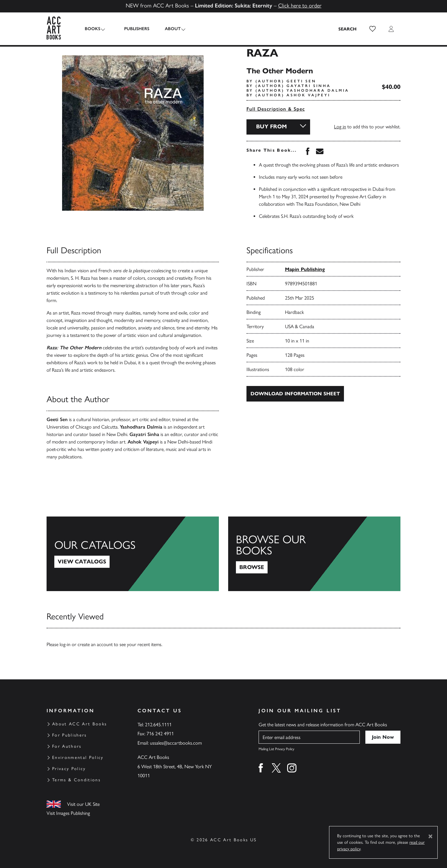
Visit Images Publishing (68, 813)
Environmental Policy (78, 758)
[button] (372, 29)
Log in (340, 127)
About (169, 29)
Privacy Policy (69, 769)
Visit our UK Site (83, 804)
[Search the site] (348, 29)
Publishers (133, 29)
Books (93, 29)
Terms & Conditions (76, 780)
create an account (95, 644)
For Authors (67, 746)
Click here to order (300, 6)
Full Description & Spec (276, 109)
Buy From (271, 126)
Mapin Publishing (305, 269)
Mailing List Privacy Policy (276, 749)
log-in (65, 644)
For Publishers (70, 735)
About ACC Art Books (79, 724)
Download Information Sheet (295, 394)
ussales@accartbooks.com (176, 743)
